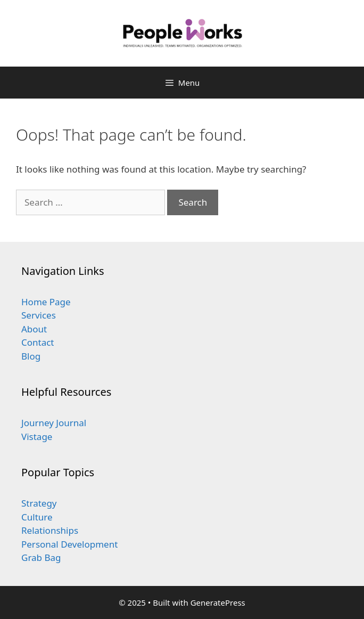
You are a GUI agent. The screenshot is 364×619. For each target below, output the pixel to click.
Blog (31, 356)
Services (39, 315)
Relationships (50, 530)
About (34, 329)
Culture (37, 517)
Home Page (46, 302)
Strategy (39, 503)
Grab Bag (41, 557)
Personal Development (69, 544)
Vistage (37, 437)
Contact (38, 342)
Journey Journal (54, 423)
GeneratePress (218, 602)
